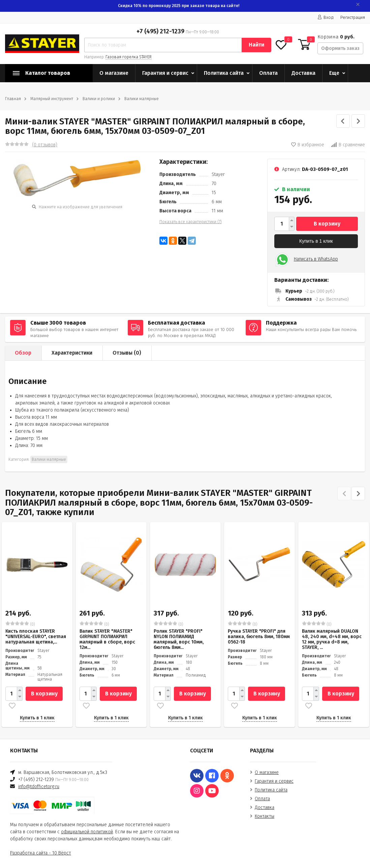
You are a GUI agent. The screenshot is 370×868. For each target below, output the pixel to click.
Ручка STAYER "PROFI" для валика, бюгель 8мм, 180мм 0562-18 (259, 637)
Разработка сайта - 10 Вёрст (41, 853)
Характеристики (72, 353)
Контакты (265, 816)
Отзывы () (127, 353)
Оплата (268, 73)
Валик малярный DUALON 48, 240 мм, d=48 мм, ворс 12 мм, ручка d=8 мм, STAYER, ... (332, 639)
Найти (256, 45)
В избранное (308, 145)
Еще (334, 73)
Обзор (23, 353)
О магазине (114, 73)
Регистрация (353, 17)
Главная (13, 99)
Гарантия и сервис (165, 73)
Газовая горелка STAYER (129, 57)
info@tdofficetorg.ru (39, 787)
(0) (20, 624)
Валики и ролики (99, 99)
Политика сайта (224, 73)
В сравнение (348, 145)
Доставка (303, 73)
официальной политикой (87, 832)
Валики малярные (142, 99)
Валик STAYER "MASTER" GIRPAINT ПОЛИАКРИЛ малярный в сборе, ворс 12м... (107, 639)
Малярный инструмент (52, 99)
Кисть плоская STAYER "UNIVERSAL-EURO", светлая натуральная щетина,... (36, 637)
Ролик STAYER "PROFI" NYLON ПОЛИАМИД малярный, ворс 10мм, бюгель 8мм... (179, 639)
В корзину (327, 224)
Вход (326, 17)
